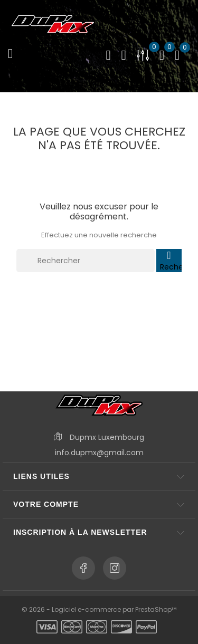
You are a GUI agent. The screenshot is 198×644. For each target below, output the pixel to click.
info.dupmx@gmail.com (99, 453)
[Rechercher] (86, 261)
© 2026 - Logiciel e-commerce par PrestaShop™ (99, 609)
